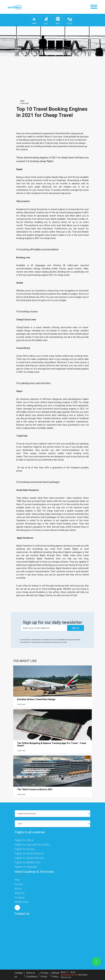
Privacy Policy (44, 975)
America (20, 893)
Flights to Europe (25, 849)
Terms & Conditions (32, 975)
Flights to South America (29, 858)
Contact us (19, 975)
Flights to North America (29, 854)
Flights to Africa (24, 840)
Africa (18, 889)
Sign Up (76, 628)
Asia (17, 880)
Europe (19, 884)
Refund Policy (55, 975)
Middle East (22, 902)
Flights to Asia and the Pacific (32, 845)
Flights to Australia (26, 867)
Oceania (20, 898)
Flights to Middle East (27, 862)
